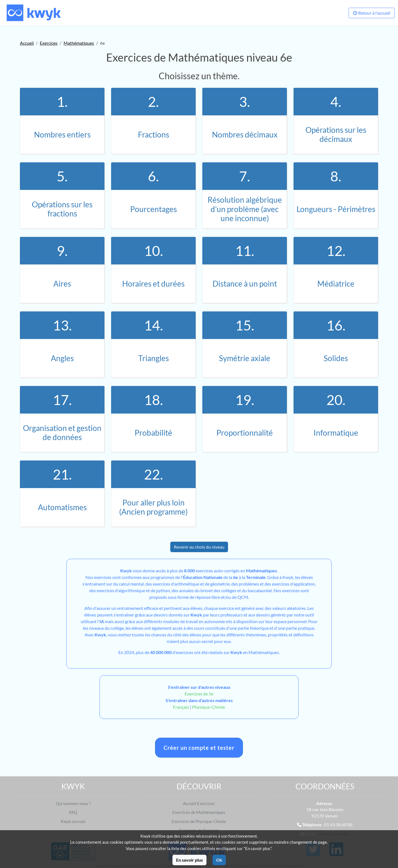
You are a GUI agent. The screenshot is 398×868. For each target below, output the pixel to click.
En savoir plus (189, 860)
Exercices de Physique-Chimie (199, 821)
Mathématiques (79, 43)
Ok (219, 860)
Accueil (27, 43)
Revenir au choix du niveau (199, 547)
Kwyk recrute (73, 821)
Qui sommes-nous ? (73, 803)
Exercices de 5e (199, 694)
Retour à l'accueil (372, 13)
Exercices (49, 43)
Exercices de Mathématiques (199, 812)
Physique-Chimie (209, 707)
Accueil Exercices (199, 803)
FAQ (73, 812)
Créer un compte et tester (199, 748)
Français (181, 707)
